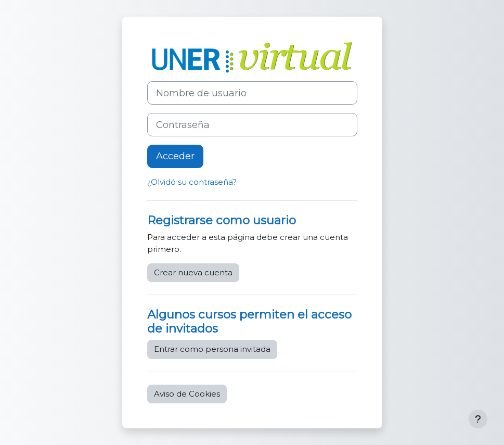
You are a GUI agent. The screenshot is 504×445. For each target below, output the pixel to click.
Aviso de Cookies (187, 394)
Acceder (175, 156)
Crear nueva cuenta (193, 273)
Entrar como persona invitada (212, 349)
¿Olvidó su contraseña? (192, 182)
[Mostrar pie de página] (478, 419)
